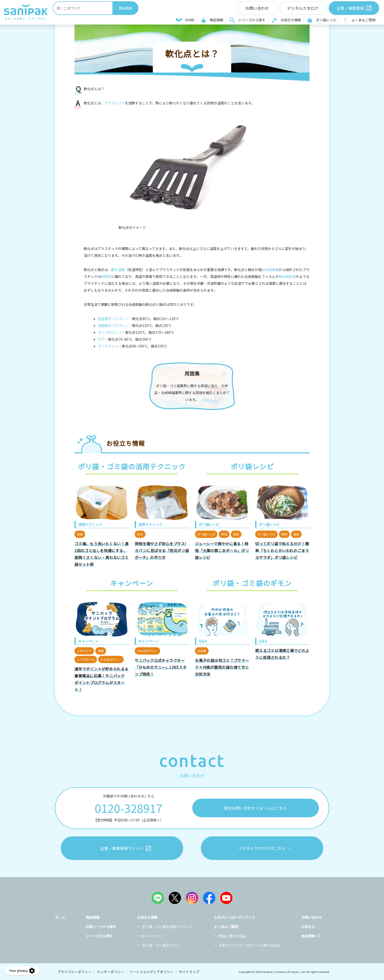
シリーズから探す (252, 20)
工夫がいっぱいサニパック (234, 917)
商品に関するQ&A (233, 936)
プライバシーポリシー (74, 972)
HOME (190, 20)
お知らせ (308, 927)
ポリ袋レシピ (326, 20)
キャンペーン (152, 936)
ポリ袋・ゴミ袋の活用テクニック (168, 927)
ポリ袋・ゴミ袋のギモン (161, 945)
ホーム (60, 917)
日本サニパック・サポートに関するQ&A (250, 945)
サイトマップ (189, 972)
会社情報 (308, 936)
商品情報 (216, 20)
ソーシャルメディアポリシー (151, 972)
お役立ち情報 (291, 20)
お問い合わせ (312, 917)
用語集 (192, 373)
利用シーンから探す (101, 927)
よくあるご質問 (363, 20)
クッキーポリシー (110, 972)
